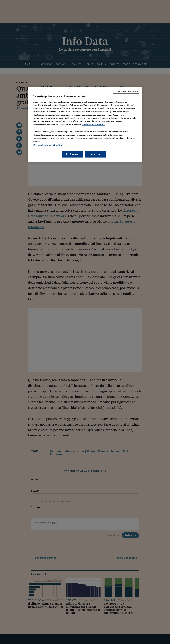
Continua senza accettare (126, 92)
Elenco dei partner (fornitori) (48, 145)
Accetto (96, 154)
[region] (85, 125)
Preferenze (72, 154)
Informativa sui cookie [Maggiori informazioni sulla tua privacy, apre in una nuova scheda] (94, 125)
